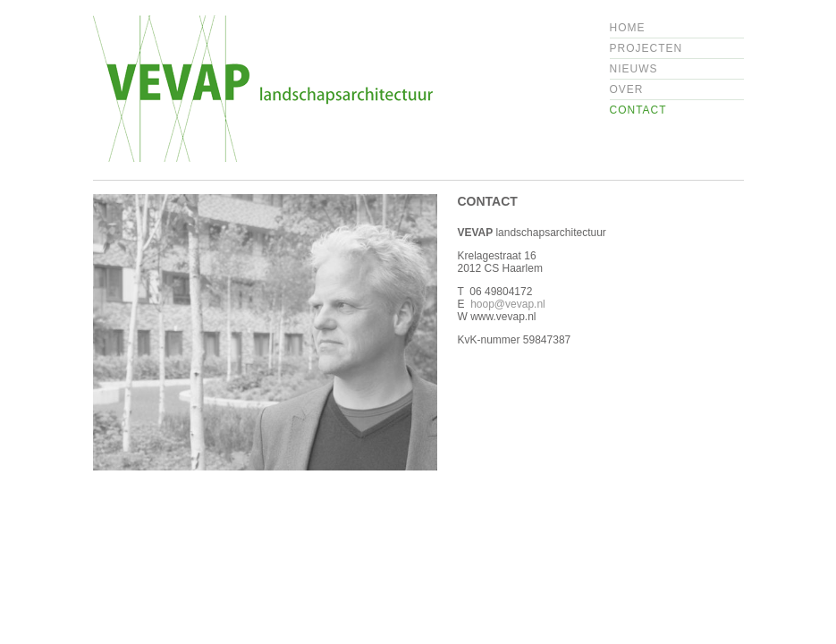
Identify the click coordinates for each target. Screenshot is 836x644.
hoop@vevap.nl (508, 304)
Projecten (646, 48)
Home (628, 28)
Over (627, 89)
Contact (638, 110)
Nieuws (634, 69)
